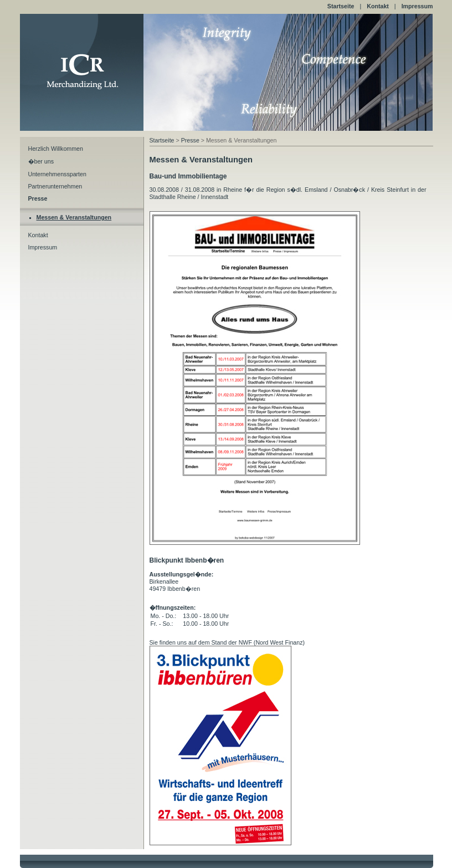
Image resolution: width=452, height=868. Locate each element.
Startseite (341, 6)
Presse (190, 140)
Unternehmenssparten (57, 174)
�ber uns (41, 161)
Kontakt (378, 6)
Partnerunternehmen (55, 186)
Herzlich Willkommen (56, 149)
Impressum (417, 6)
